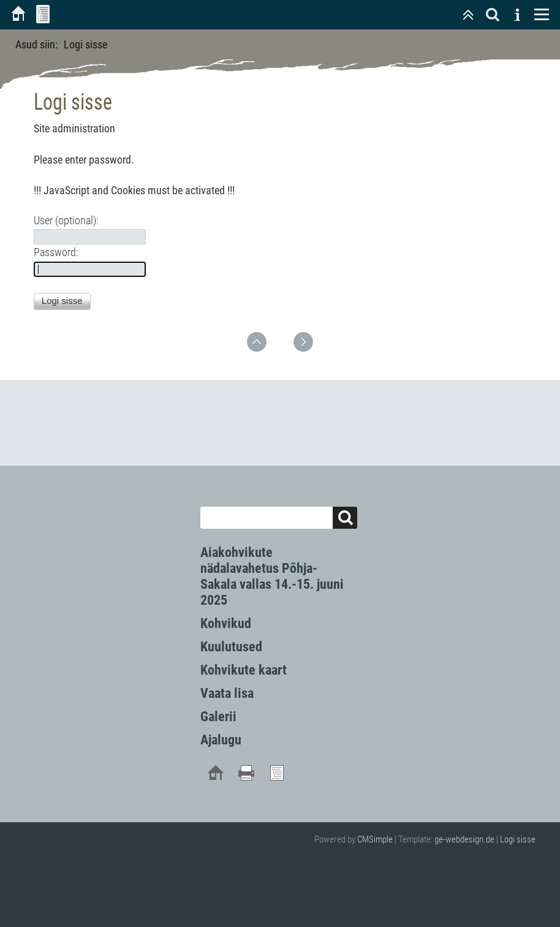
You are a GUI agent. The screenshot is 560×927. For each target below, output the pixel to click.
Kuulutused (231, 647)
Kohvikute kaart (244, 670)
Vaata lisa (227, 693)
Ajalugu (221, 740)
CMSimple (375, 839)
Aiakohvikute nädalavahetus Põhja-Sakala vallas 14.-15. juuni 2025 (272, 576)
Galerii (218, 717)
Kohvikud (226, 623)
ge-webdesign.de (464, 839)
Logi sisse (518, 839)
